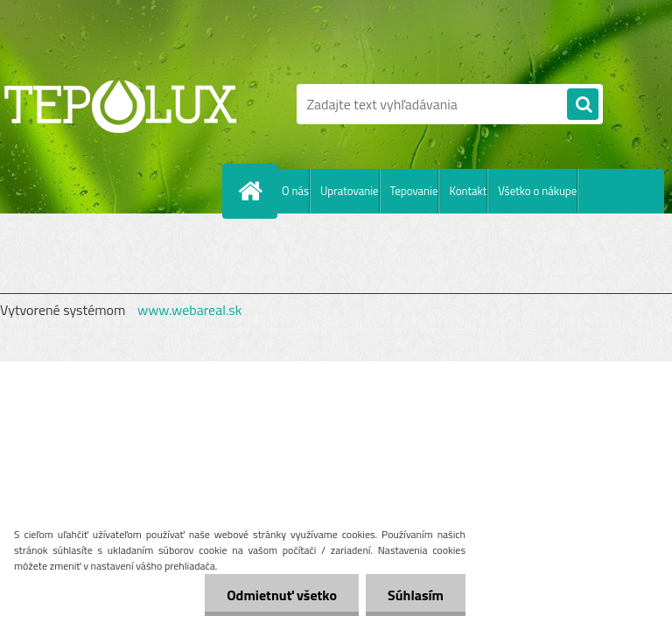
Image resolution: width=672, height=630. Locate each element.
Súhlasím (416, 595)
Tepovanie (414, 191)
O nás (295, 191)
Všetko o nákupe (537, 191)
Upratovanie (350, 191)
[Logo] (120, 104)
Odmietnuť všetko (282, 595)
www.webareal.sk (190, 310)
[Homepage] (254, 191)
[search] (583, 105)
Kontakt (468, 191)
